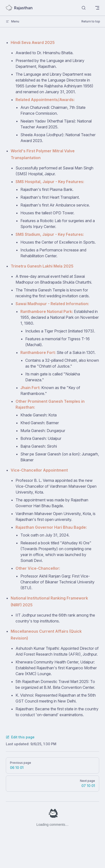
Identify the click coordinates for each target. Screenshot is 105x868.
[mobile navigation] (97, 8)
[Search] (84, 8)
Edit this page (20, 737)
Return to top (91, 21)
